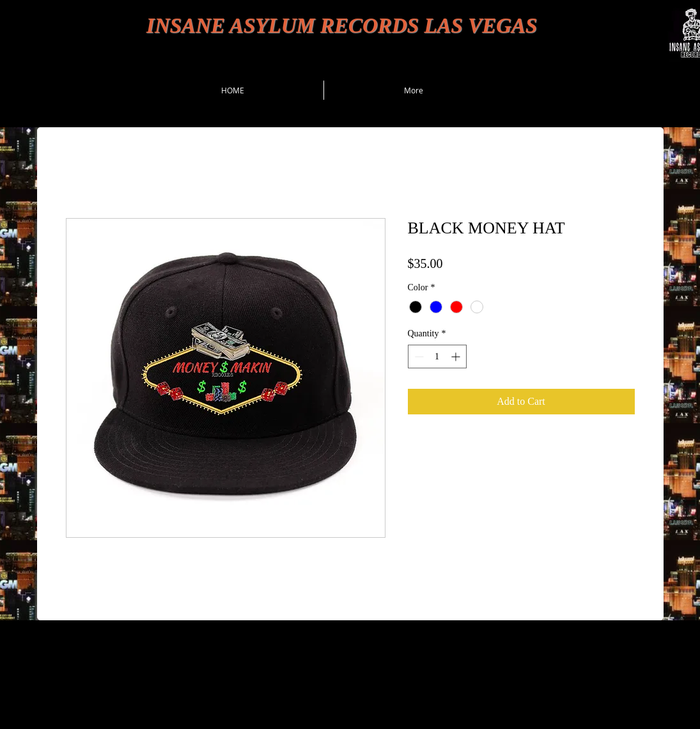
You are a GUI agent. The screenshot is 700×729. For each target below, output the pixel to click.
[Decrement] (418, 357)
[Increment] (457, 357)
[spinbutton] (437, 357)
